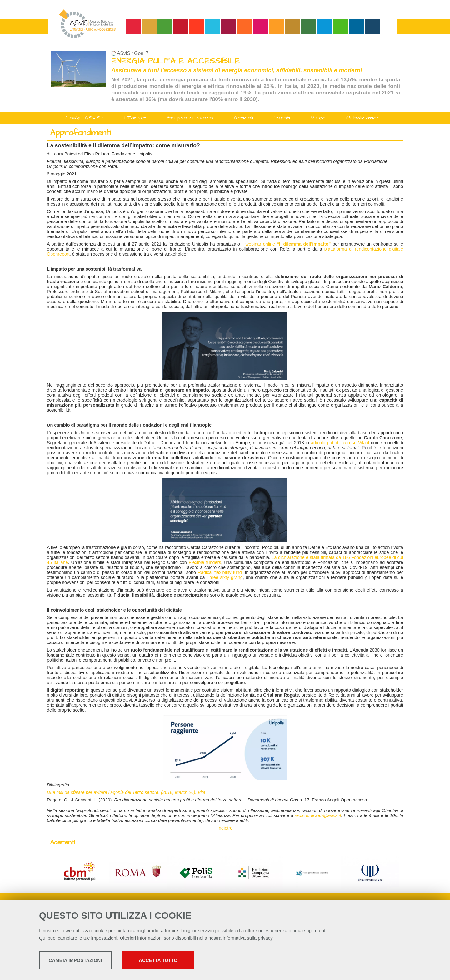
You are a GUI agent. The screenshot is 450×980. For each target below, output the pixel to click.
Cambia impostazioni (88, 961)
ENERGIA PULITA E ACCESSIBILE (175, 61)
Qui (43, 939)
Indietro (225, 828)
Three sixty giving (225, 577)
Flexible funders (205, 562)
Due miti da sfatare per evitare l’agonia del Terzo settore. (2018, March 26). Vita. (127, 792)
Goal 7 (141, 53)
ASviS (124, 53)
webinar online (288, 244)
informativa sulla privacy (248, 939)
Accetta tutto (201, 961)
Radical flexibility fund (220, 572)
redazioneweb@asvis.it (318, 815)
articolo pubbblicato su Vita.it (340, 443)
